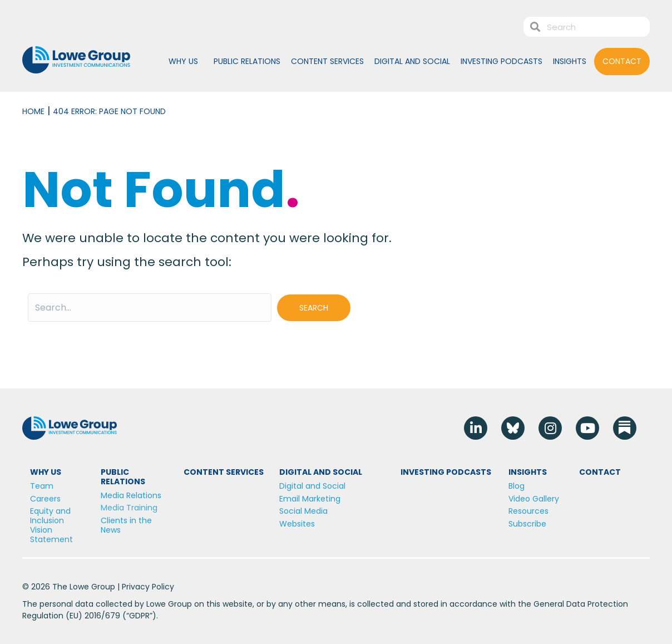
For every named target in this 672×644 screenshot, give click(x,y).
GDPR (139, 616)
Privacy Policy (148, 587)
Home (33, 111)
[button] (314, 308)
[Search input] (150, 308)
